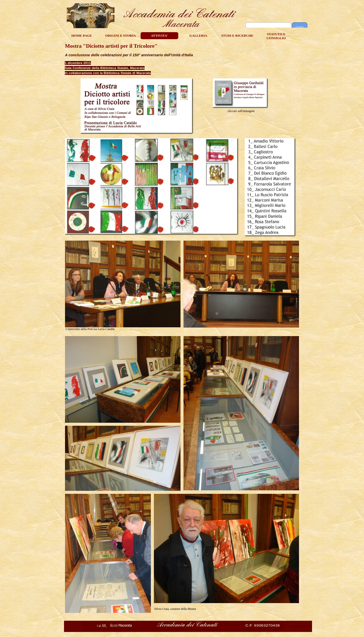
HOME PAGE (82, 36)
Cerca (300, 27)
